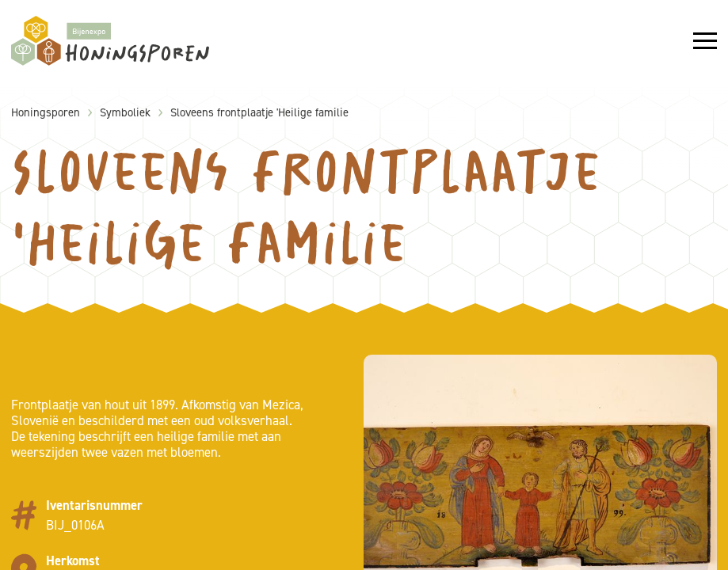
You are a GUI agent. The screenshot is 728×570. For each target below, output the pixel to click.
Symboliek (125, 112)
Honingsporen (46, 112)
